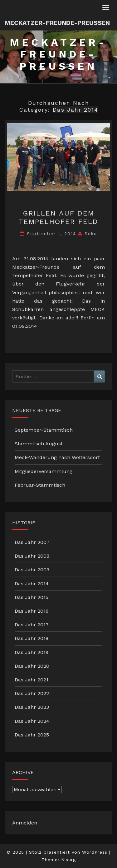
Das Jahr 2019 (32, 652)
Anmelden (25, 823)
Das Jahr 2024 (32, 721)
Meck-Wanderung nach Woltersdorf (57, 457)
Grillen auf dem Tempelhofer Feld (58, 217)
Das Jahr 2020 (32, 666)
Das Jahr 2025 (32, 735)
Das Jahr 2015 (32, 597)
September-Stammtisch (44, 430)
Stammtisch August (39, 444)
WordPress (95, 852)
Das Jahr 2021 (32, 680)
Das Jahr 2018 (32, 638)
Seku (91, 234)
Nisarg (68, 860)
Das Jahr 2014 (32, 584)
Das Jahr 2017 (32, 625)
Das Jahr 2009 (32, 570)
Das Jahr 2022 (32, 693)
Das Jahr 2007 (32, 542)
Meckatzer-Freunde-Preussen (57, 23)
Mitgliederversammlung (44, 471)
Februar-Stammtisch (40, 485)
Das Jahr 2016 (32, 611)
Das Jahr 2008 (32, 556)
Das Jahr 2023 (32, 707)
